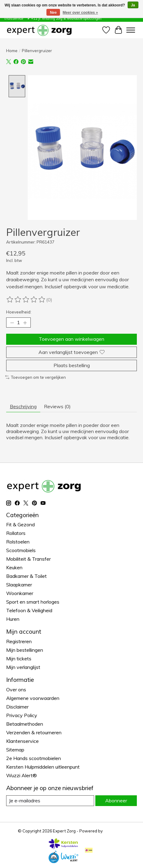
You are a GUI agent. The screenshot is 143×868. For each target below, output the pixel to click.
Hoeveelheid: (19, 313)
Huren (13, 620)
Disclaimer (17, 707)
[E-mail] (50, 801)
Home (12, 51)
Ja (133, 5)
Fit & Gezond (20, 525)
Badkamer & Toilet (26, 577)
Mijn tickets (19, 659)
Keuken (14, 568)
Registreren (19, 642)
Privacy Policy (22, 716)
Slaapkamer (19, 585)
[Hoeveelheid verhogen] (25, 323)
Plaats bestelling (72, 366)
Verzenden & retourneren (34, 733)
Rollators (16, 534)
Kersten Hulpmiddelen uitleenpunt (43, 767)
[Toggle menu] (131, 30)
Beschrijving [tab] (23, 407)
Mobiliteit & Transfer (28, 559)
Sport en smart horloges (33, 602)
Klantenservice (22, 741)
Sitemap (15, 750)
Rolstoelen (18, 542)
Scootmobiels (21, 551)
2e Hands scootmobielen (34, 759)
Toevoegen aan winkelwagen (71, 340)
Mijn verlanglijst (23, 667)
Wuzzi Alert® (22, 776)
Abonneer (116, 801)
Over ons (16, 690)
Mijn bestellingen (25, 650)
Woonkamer (20, 594)
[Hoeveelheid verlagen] (12, 323)
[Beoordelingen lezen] (26, 300)
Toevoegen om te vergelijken (36, 378)
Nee (53, 13)
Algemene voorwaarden (33, 698)
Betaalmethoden (25, 724)
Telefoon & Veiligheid (29, 611)
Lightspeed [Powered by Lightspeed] (114, 831)
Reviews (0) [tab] (57, 407)
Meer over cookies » (80, 13)
